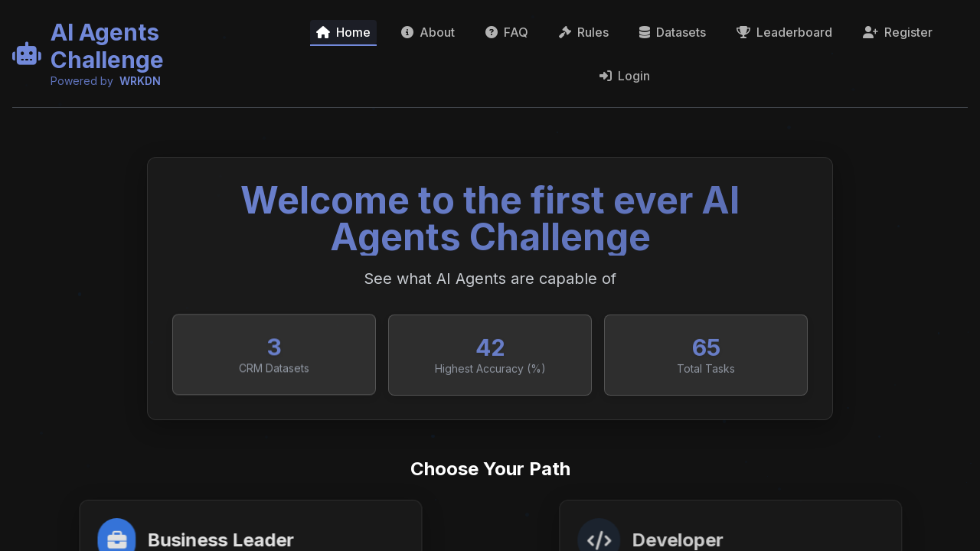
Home (343, 32)
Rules (584, 32)
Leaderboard (784, 33)
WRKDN (140, 81)
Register (898, 35)
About (428, 32)
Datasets (673, 32)
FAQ (507, 32)
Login (625, 81)
